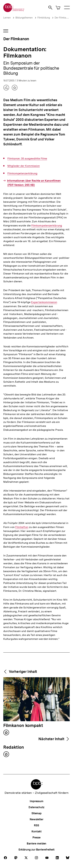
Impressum (36, 801)
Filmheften (22, 527)
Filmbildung (44, 18)
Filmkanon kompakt (23, 726)
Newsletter (36, 819)
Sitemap (36, 813)
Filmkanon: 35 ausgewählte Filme (27, 159)
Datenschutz (36, 807)
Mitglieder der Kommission (24, 166)
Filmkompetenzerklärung (22, 173)
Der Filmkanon (62, 18)
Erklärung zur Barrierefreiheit (36, 850)
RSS (36, 825)
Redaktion (14, 747)
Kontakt (36, 831)
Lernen (7, 18)
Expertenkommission (44, 302)
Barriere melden (37, 844)
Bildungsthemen (24, 18)
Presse (36, 838)
